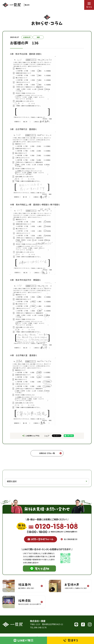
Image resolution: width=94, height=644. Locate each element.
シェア (47, 436)
